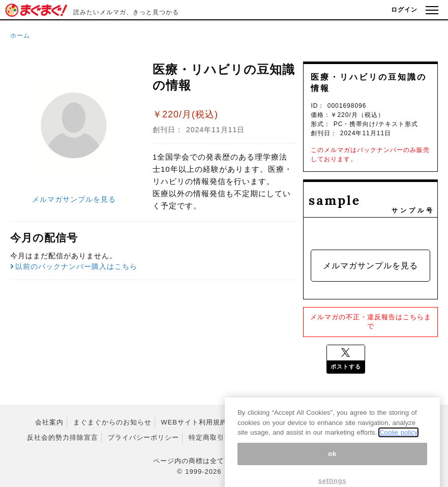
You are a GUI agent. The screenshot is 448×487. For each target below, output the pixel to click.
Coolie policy (398, 443)
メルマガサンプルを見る (74, 199)
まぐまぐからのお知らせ (112, 422)
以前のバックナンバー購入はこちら (74, 266)
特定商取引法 (210, 437)
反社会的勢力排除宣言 (63, 437)
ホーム (20, 36)
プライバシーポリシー (143, 437)
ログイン (404, 10)
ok (332, 464)
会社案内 (49, 422)
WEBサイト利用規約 (194, 422)
